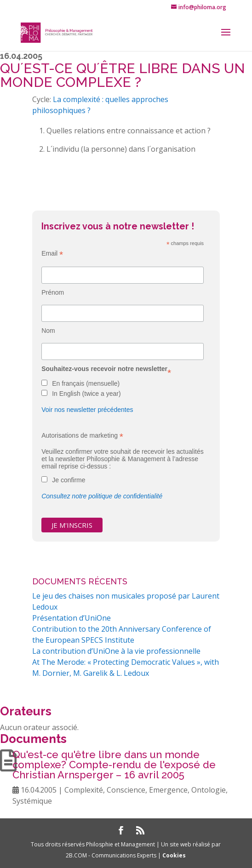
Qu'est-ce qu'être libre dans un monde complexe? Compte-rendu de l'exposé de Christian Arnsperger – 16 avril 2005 (114, 765)
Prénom (53, 292)
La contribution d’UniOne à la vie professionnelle (116, 651)
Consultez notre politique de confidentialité (102, 496)
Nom (48, 331)
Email (52, 254)
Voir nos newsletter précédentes (87, 410)
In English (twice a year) (86, 394)
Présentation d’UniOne (72, 618)
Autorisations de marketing (82, 436)
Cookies (174, 855)
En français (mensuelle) (86, 383)
